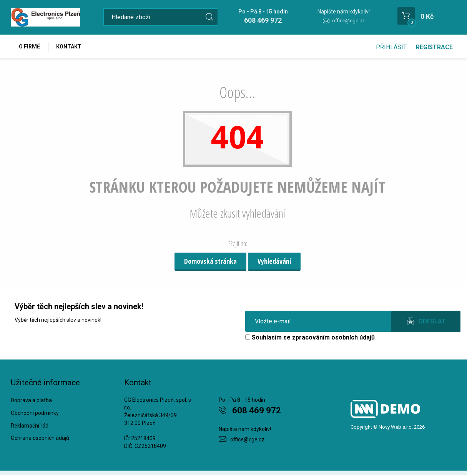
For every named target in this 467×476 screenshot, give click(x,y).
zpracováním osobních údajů (333, 339)
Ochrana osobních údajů (40, 439)
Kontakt (71, 47)
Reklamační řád (30, 426)
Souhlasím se (310, 339)
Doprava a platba (31, 401)
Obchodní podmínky (35, 414)
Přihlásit (391, 47)
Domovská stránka (210, 262)
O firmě (30, 47)
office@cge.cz (348, 21)
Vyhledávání (274, 262)
